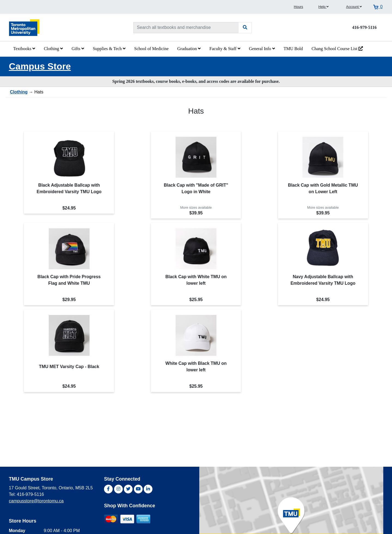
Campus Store (40, 66)
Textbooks (24, 49)
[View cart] (378, 7)
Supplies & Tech (109, 49)
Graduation (189, 49)
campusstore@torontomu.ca (36, 501)
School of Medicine (151, 49)
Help (323, 7)
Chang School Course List (337, 49)
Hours (298, 7)
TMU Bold (293, 49)
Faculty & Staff (225, 49)
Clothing (53, 49)
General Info (262, 49)
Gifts (78, 49)
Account (354, 7)
